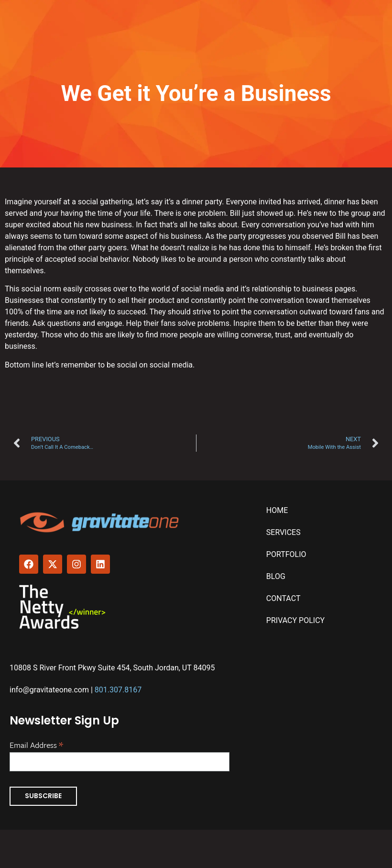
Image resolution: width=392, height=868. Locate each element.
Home (277, 510)
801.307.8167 (118, 690)
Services (283, 532)
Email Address (36, 744)
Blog (276, 576)
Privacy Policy (295, 620)
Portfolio (286, 554)
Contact (283, 598)
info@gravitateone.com (49, 690)
